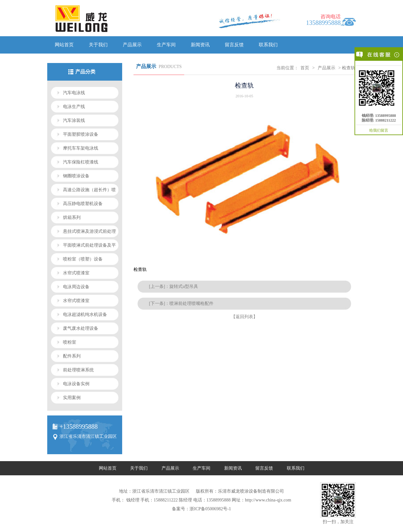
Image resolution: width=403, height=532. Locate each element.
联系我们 (268, 45)
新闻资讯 (200, 45)
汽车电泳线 (74, 93)
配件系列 (72, 356)
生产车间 (166, 45)
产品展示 (132, 45)
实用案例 (72, 398)
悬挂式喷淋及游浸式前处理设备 (83, 233)
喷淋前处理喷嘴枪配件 (191, 303)
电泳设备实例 (76, 384)
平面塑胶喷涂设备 (81, 134)
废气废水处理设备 (81, 328)
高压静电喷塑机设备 (83, 204)
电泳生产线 (74, 107)
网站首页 (64, 45)
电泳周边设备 (76, 287)
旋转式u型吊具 (184, 286)
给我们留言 (379, 130)
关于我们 (98, 45)
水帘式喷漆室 (76, 273)
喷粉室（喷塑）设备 (83, 259)
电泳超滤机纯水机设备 (85, 315)
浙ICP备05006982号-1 (210, 509)
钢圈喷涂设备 (76, 176)
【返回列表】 (244, 317)
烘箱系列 (72, 217)
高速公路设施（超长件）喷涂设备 (83, 192)
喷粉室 (70, 342)
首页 (305, 68)
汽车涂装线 (74, 120)
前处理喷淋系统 (78, 370)
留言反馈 (234, 45)
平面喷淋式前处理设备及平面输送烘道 (83, 247)
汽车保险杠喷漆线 (81, 162)
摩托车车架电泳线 (81, 148)
